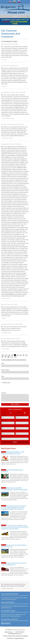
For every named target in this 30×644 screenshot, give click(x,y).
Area (3, 431)
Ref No (3, 437)
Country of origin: (5, 370)
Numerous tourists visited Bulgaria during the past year (14, 546)
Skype (9, 623)
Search (15, 442)
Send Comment (15, 404)
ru (19, 2)
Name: (3, 363)
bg (14, 2)
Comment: (4, 393)
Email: (3, 376)
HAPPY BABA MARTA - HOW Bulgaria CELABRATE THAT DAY (13, 453)
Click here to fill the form (15, 616)
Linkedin (7, 623)
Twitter (5, 623)
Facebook (2, 623)
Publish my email (6, 383)
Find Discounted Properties (10, 599)
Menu (15, 16)
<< (3, 355)
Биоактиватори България (18, 630)
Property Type (19, 415)
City (17, 421)
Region (3, 421)
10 (9, 357)
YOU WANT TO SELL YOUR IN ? (15, 22)
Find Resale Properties (6, 608)
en (10, 2)
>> (15, 357)
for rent (18, 413)
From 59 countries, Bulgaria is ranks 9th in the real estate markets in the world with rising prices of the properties (15, 527)
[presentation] (13, 388)
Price (3, 426)
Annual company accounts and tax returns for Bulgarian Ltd (14, 564)
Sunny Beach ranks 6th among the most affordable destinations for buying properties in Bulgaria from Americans (14, 507)
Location (4, 415)
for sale (4, 413)
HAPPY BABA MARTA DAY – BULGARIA (12, 471)
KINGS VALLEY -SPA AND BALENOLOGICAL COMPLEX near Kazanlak (14, 489)
